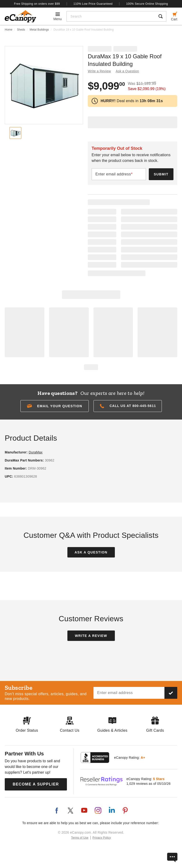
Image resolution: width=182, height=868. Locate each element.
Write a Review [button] (99, 71)
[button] (55, 406)
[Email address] (129, 693)
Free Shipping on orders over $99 (37, 4)
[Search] (111, 16)
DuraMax (36, 452)
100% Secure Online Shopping (147, 4)
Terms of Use (80, 838)
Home (9, 30)
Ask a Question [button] (127, 71)
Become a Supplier (36, 784)
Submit (161, 174)
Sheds (21, 30)
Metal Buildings (39, 30)
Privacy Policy (102, 838)
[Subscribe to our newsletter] (171, 693)
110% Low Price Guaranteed (93, 4)
